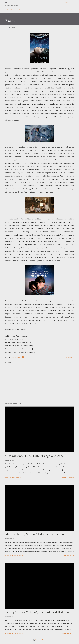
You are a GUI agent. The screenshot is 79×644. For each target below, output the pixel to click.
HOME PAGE (8, 9)
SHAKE (8, 3)
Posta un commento (18, 477)
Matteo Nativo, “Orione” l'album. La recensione (36, 534)
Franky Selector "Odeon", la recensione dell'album (37, 612)
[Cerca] (67, 3)
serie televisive (16, 358)
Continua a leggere (68, 477)
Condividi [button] (69, 358)
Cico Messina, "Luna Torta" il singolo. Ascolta (35, 456)
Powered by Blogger (40, 640)
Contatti (18, 9)
